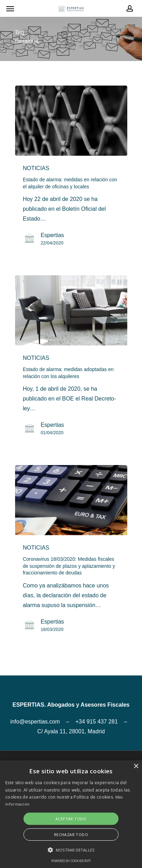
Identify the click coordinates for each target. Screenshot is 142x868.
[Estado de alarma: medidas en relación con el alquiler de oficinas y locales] (71, 121)
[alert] (71, 814)
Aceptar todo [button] (71, 819)
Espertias (52, 235)
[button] (71, 850)
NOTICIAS (36, 168)
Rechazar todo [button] (71, 835)
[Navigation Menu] (10, 8)
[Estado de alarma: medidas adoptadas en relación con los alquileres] (71, 310)
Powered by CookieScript (71, 861)
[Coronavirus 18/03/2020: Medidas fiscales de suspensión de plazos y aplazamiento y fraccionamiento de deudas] (71, 500)
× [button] (136, 766)
